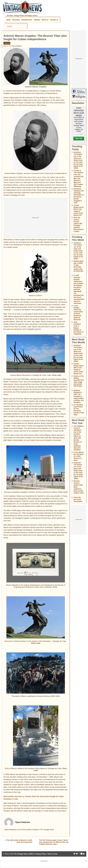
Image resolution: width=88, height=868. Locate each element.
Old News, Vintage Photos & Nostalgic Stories (22, 16)
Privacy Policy (41, 854)
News (8, 20)
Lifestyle (37, 20)
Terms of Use (52, 854)
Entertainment (27, 20)
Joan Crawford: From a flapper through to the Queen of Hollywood (78, 328)
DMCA (32, 854)
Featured (7, 43)
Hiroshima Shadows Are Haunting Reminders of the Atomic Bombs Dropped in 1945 (79, 196)
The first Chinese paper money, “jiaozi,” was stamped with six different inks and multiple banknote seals (54, 842)
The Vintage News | (21, 854)
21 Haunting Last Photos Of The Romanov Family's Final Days (79, 410)
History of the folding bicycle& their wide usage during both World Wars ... (79, 382)
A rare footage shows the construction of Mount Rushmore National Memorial (78, 313)
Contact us (54, 20)
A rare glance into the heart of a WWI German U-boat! (79, 456)
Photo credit (56, 375)
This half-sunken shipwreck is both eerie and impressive (19, 841)
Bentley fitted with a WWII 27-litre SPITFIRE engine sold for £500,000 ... (78, 267)
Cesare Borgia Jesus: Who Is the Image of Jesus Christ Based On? (79, 210)
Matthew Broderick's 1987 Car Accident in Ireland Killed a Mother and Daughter (79, 396)
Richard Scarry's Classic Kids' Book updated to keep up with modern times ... (79, 488)
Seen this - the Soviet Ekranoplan (78, 499)
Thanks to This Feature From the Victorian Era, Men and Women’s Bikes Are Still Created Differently (79, 178)
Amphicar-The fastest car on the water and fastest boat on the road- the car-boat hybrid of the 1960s (78, 160)
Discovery (16, 20)
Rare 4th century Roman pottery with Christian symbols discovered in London (79, 224)
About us (45, 20)
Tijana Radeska (17, 46)
